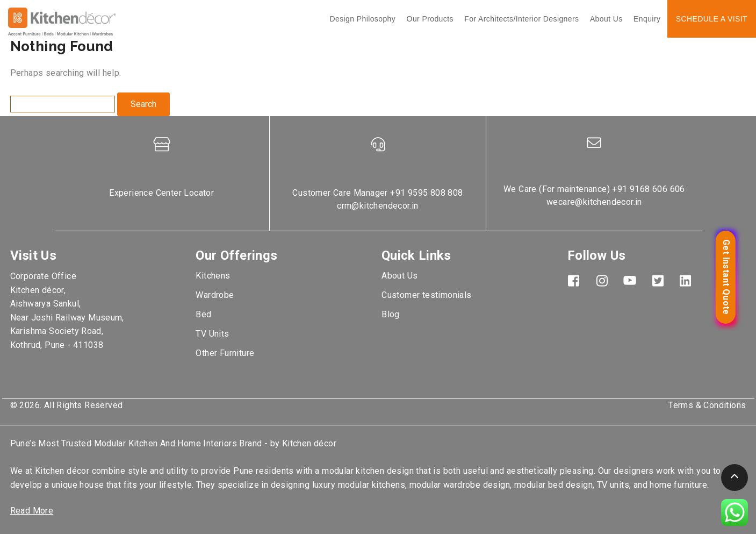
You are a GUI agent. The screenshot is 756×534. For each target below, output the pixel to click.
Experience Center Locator (161, 193)
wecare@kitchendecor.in (594, 202)
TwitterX (658, 280)
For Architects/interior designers (521, 19)
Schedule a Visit (712, 19)
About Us (606, 19)
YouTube (630, 280)
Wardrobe (215, 295)
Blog (391, 314)
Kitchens (213, 276)
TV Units (212, 334)
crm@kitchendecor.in (378, 206)
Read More (32, 511)
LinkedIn (686, 280)
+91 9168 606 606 (648, 189)
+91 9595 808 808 (426, 193)
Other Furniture (225, 353)
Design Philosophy (362, 19)
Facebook (574, 280)
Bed (203, 314)
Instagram (602, 280)
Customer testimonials (426, 295)
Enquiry (647, 19)
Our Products (430, 19)
